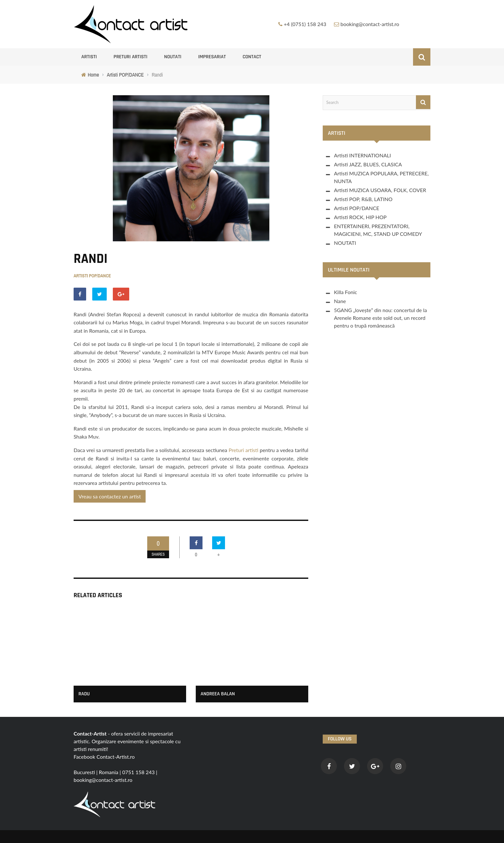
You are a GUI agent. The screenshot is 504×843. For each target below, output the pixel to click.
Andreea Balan (218, 694)
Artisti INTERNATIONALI (362, 155)
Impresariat (212, 57)
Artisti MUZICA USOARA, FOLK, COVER (380, 190)
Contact (252, 57)
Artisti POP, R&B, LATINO (363, 199)
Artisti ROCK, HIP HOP (360, 217)
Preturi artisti (130, 57)
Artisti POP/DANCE (92, 276)
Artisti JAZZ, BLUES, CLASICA (368, 164)
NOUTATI (173, 57)
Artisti (89, 57)
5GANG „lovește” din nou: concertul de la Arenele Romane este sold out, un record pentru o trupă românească (380, 318)
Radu (84, 694)
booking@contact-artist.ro (370, 24)
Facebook (84, 757)
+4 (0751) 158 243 (305, 24)
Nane (340, 301)
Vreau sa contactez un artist (110, 496)
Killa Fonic (346, 292)
